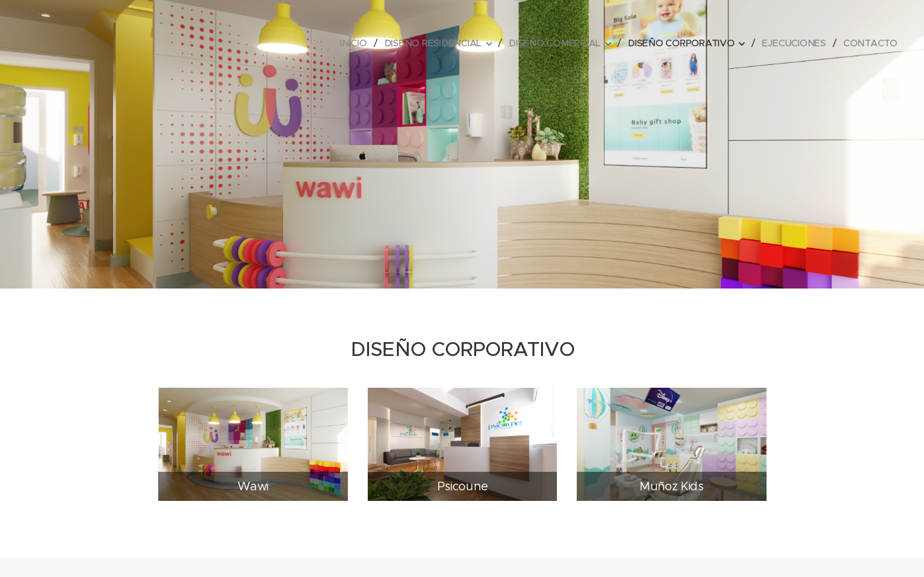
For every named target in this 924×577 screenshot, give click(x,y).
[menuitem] (359, 43)
